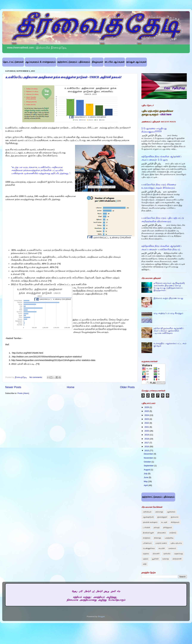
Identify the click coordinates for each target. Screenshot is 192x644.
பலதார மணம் (161, 543)
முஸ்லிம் (167, 554)
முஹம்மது (178, 554)
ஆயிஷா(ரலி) (148, 517)
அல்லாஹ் (159, 512)
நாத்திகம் (147, 538)
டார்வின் (146, 527)
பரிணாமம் (147, 543)
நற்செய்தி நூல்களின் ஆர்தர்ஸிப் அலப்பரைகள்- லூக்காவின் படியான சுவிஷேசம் (169, 331)
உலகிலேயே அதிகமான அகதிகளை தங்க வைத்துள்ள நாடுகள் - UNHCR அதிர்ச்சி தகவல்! (63, 77)
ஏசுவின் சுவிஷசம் (150, 522)
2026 (147, 407)
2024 (147, 415)
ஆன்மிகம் (171, 512)
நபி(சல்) (173, 533)
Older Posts (127, 387)
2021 (147, 427)
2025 (147, 411)
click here (166, 114)
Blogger (101, 616)
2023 (147, 419)
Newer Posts (13, 387)
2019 (147, 435)
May (146, 481)
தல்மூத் (157, 527)
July (146, 474)
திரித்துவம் (168, 527)
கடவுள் (164, 522)
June (146, 477)
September (149, 466)
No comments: (36, 377)
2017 (147, 443)
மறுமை (146, 554)
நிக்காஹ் (158, 538)
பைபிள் (162, 548)
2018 (147, 439)
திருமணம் (162, 533)
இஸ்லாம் (175, 517)
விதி (145, 564)
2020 (147, 431)
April (146, 485)
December (149, 454)
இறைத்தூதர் (162, 517)
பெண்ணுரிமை (149, 548)
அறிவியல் (147, 512)
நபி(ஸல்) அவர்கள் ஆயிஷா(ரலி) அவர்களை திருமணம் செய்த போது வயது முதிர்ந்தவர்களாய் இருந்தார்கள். (169, 287)
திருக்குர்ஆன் (148, 533)
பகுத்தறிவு (169, 538)
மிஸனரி (156, 554)
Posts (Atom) (23, 393)
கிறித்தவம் (175, 522)
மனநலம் (172, 548)
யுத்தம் (146, 559)
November (149, 458)
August (147, 470)
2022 (147, 423)
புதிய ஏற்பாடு (176, 543)
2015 (147, 451)
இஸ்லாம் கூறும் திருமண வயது (168, 298)
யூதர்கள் (155, 559)
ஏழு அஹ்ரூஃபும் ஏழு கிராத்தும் (168, 313)
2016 (147, 447)
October (148, 462)
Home (71, 387)
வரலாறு (166, 559)
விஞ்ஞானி (177, 559)
